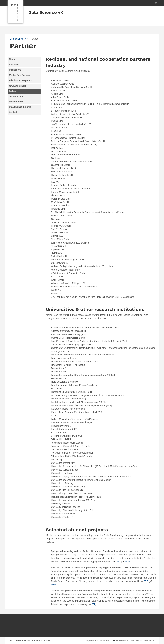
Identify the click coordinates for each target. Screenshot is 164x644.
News (12, 59)
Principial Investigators (20, 81)
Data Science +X (46, 13)
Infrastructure (16, 102)
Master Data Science (19, 75)
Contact (13, 112)
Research (14, 65)
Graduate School (17, 86)
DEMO (128, 562)
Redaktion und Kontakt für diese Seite (135, 641)
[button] (156, 3)
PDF (118, 562)
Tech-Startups (16, 97)
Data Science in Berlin (20, 107)
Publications (15, 70)
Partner (13, 91)
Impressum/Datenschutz (98, 641)
